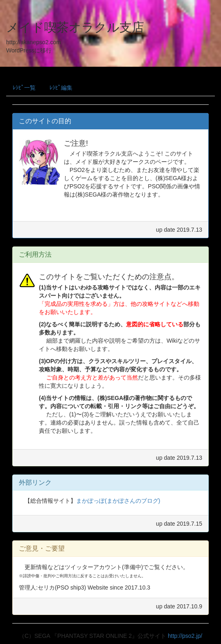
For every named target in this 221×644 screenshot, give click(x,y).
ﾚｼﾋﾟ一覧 (24, 88)
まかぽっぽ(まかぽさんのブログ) (118, 501)
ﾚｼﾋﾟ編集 (61, 88)
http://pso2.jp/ (185, 636)
